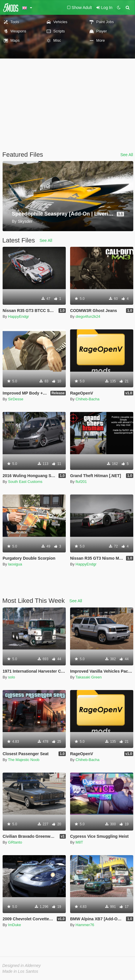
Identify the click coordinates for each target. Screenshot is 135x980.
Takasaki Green (89, 677)
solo (12, 677)
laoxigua (15, 564)
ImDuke (15, 925)
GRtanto (15, 842)
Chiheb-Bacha (87, 399)
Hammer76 (85, 925)
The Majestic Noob (24, 760)
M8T (79, 842)
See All (127, 155)
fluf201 (81, 482)
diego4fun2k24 (88, 316)
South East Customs (25, 482)
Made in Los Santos (20, 971)
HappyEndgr (19, 316)
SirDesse (16, 399)
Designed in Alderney (22, 966)
